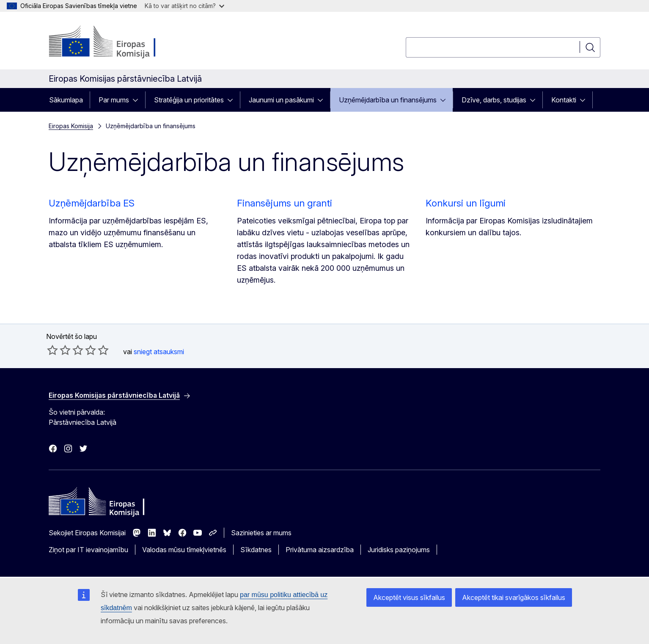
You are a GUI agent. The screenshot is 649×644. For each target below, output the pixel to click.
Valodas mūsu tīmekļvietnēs (184, 550)
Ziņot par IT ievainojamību (88, 550)
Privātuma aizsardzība (320, 550)
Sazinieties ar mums (261, 533)
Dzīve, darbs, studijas (494, 100)
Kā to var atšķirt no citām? (184, 6)
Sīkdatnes (256, 550)
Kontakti (564, 100)
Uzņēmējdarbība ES (92, 203)
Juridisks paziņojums (399, 550)
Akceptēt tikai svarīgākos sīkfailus (514, 597)
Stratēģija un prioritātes (189, 100)
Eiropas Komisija (71, 126)
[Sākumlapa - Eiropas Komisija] (117, 42)
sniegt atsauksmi (159, 352)
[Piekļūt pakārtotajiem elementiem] (138, 100)
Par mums (114, 100)
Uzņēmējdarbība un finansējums (388, 100)
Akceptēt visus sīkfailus (409, 597)
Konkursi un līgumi (466, 203)
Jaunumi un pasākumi (281, 100)
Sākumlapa (66, 100)
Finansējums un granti (285, 203)
